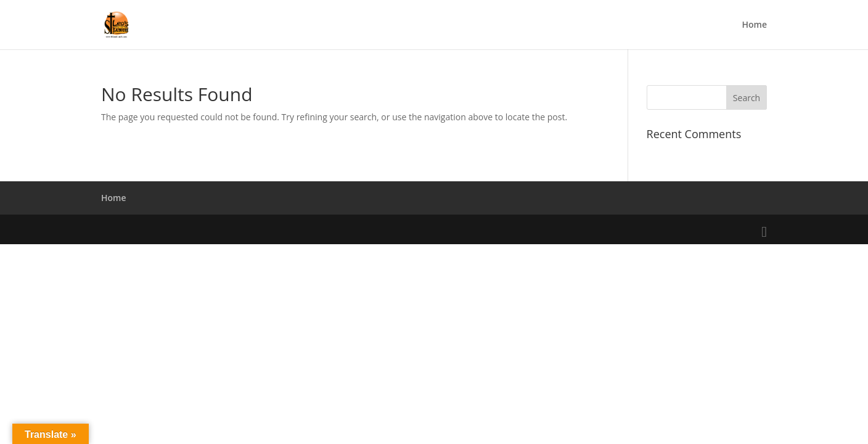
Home (755, 25)
